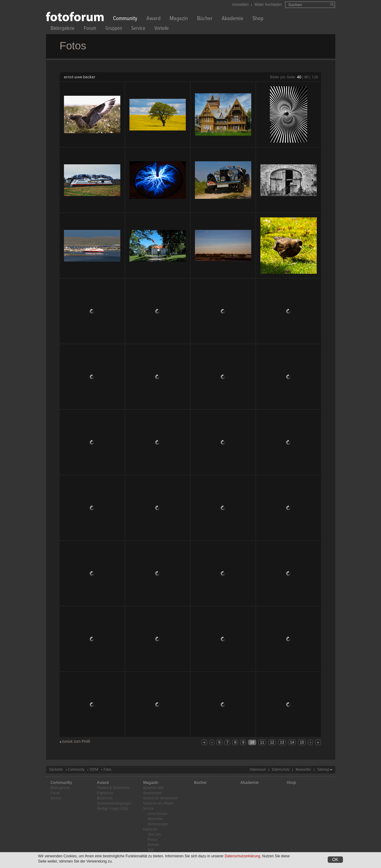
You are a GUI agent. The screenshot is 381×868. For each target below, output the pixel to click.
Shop (258, 19)
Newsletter (303, 770)
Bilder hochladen (268, 5)
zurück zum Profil (76, 741)
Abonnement (152, 793)
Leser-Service (157, 814)
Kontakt (153, 845)
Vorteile (162, 29)
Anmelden (240, 5)
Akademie (233, 19)
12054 (94, 770)
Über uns (154, 835)
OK (335, 859)
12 (272, 742)
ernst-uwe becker (80, 77)
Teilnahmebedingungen (114, 804)
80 (306, 77)
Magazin (179, 19)
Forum (90, 29)
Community (125, 19)
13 (282, 742)
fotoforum (150, 829)
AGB (151, 850)
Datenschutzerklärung (242, 856)
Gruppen (114, 29)
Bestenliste (105, 798)
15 (302, 742)
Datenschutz (281, 770)
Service (138, 29)
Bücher (205, 19)
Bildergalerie (63, 29)
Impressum (258, 770)
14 (292, 742)
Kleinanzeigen (158, 824)
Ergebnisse (105, 793)
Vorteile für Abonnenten (160, 798)
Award (153, 19)
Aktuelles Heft (153, 788)
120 (315, 77)
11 (262, 742)
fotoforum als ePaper (158, 804)
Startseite (56, 770)
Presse (153, 840)
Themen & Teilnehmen (113, 788)
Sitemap (323, 770)
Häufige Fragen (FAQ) (113, 809)
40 (299, 77)
